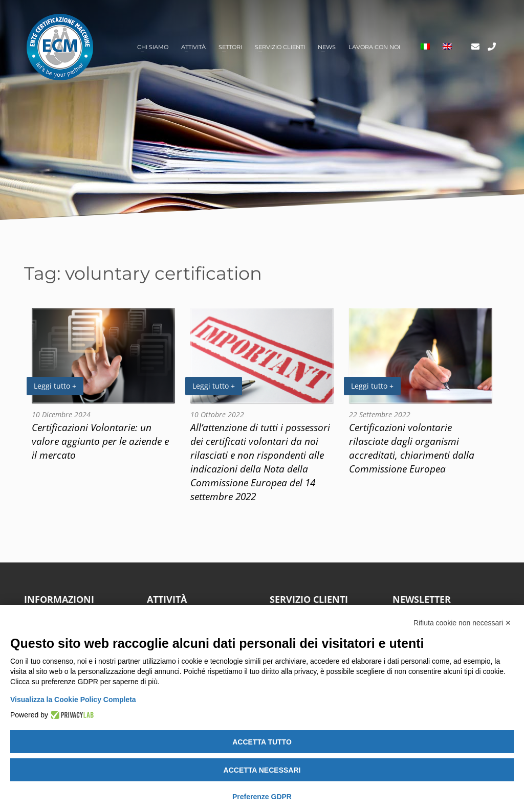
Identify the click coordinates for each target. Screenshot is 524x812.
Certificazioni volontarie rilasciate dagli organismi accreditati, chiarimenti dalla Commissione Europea (412, 448)
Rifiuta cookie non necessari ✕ (462, 623)
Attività (193, 47)
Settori (230, 47)
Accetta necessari (262, 770)
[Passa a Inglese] (447, 47)
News (327, 47)
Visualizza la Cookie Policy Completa (73, 700)
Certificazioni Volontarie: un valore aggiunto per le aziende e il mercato (100, 441)
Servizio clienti (280, 47)
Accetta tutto (262, 742)
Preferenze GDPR (262, 797)
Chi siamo (153, 47)
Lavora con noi (374, 47)
